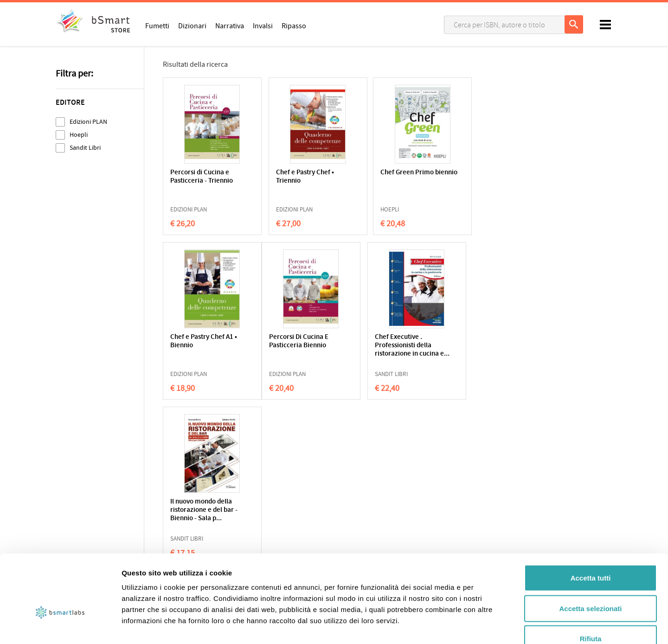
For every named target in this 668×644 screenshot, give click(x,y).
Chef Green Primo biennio (378, 177)
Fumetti (157, 26)
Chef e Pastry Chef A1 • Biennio (475, 177)
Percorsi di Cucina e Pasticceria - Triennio (202, 177)
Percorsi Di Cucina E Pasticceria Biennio (200, 341)
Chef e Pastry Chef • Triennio (290, 177)
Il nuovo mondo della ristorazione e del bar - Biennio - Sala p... (385, 346)
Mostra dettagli (488, 626)
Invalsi (263, 26)
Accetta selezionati (590, 553)
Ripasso (294, 26)
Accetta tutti (591, 522)
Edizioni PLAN (88, 122)
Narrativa (230, 26)
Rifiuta (591, 583)
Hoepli (79, 135)
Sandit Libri (85, 148)
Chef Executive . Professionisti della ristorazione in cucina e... (293, 350)
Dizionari (192, 26)
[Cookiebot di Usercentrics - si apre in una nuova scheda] (60, 626)
